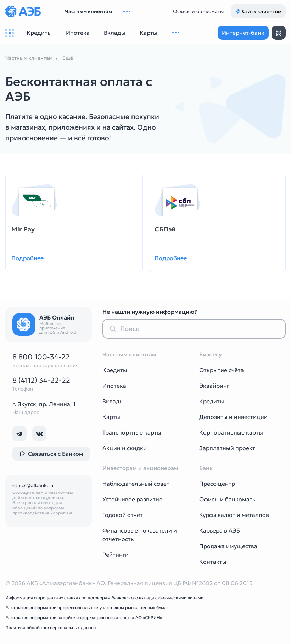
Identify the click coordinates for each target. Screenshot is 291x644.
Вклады (113, 401)
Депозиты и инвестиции (233, 417)
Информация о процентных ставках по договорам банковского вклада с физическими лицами (104, 598)
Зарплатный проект (227, 448)
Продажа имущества (228, 546)
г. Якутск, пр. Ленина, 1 (44, 404)
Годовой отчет (123, 515)
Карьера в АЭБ (220, 530)
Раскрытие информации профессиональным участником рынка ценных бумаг (87, 608)
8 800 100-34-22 (41, 357)
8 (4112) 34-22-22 (41, 380)
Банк (206, 468)
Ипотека (114, 386)
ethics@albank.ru (33, 485)
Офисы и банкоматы (198, 11)
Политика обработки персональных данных (51, 627)
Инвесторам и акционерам (140, 468)
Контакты (213, 562)
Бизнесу (211, 354)
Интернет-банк (243, 33)
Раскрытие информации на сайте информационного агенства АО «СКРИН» (84, 618)
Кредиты (115, 370)
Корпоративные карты (231, 432)
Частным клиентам (88, 11)
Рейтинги (116, 555)
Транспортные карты (132, 432)
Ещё (68, 58)
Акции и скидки (125, 448)
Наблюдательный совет (136, 484)
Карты (111, 417)
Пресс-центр (217, 484)
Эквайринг (214, 386)
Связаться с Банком (51, 454)
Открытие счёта (222, 370)
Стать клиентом (258, 11)
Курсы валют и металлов (234, 515)
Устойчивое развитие (132, 499)
